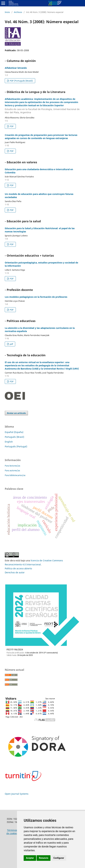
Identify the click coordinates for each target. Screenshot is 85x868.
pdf (11, 344)
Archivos (18, 12)
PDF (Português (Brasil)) (21, 81)
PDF (11, 126)
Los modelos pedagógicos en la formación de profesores (36, 297)
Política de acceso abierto (18, 568)
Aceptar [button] (30, 858)
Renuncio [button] (44, 858)
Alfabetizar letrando (16, 68)
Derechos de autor (15, 572)
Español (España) (14, 432)
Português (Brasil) (14, 437)
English (9, 442)
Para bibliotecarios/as (15, 475)
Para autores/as (12, 470)
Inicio (7, 12)
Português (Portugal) (16, 446)
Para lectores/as (12, 466)
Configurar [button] (59, 858)
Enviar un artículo (16, 413)
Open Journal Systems (17, 794)
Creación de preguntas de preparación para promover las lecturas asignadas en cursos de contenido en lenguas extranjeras (41, 137)
